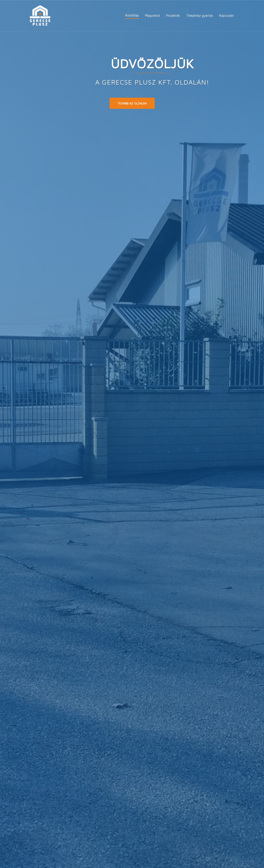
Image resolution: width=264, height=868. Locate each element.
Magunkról (152, 16)
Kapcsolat (227, 16)
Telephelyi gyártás (200, 16)
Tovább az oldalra (132, 103)
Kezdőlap (132, 15)
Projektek (173, 16)
